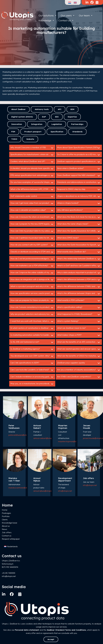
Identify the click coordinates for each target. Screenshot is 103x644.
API (60, 109)
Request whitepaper (11, 539)
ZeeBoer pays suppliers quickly (79, 363)
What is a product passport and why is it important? (33, 287)
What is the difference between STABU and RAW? (79, 287)
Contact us (7, 536)
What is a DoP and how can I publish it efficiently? (79, 266)
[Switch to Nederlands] (11, 547)
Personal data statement (27, 630)
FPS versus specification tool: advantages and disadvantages (33, 176)
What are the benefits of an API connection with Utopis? (79, 342)
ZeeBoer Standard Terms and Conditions (66, 630)
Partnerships (77, 124)
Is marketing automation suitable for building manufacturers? (33, 335)
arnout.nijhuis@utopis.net (44, 491)
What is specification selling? (79, 307)
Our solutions (48, 15)
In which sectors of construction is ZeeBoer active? (33, 328)
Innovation (17, 124)
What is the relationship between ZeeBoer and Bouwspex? (79, 259)
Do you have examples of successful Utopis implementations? (33, 183)
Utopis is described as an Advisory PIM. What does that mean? (79, 196)
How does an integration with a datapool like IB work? (33, 280)
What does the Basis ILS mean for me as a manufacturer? (79, 217)
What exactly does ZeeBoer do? (79, 252)
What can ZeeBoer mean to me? (79, 328)
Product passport (33, 132)
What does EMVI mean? (79, 238)
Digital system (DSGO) (22, 117)
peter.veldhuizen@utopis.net (21, 435)
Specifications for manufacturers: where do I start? (33, 155)
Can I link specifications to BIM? (32, 363)
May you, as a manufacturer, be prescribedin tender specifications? (33, 384)
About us (6, 526)
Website (30, 139)
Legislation (57, 124)
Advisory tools (42, 109)
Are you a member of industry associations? (79, 370)
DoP (44, 117)
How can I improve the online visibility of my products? (33, 273)
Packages (6, 513)
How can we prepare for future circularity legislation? (33, 301)
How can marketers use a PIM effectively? (32, 266)
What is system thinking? (79, 321)
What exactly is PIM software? (79, 301)
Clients (5, 520)
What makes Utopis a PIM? (79, 335)
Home (5, 510)
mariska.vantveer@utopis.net (21, 488)
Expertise (72, 117)
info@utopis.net (65, 491)
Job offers (7, 532)
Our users (68, 15)
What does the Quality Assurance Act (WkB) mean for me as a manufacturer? (79, 231)
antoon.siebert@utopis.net (45, 438)
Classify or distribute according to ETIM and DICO (33, 252)
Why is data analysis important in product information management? (79, 273)
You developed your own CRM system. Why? (32, 356)
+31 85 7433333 (9, 573)
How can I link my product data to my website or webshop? (33, 231)
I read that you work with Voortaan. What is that (32, 321)
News (4, 529)
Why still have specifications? (79, 210)
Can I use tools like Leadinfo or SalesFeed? (32, 370)
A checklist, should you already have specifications (33, 169)
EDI (57, 117)
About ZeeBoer (18, 109)
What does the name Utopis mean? (79, 224)
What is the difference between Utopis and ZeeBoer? (79, 294)
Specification (57, 132)
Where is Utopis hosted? (79, 203)
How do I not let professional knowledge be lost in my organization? (33, 259)
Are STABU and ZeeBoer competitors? (79, 377)
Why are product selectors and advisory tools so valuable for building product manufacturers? (33, 314)
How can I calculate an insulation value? (32, 210)
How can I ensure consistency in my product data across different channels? (33, 307)
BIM (72, 109)
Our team (86, 15)
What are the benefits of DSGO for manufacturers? (79, 356)
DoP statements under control (32, 196)
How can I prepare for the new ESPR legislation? (32, 224)
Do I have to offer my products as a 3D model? (79, 155)
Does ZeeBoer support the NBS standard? (79, 176)
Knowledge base (10, 523)
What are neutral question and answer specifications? (79, 349)
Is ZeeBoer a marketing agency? (32, 349)
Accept (51, 639)
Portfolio (6, 516)
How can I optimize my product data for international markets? (33, 238)
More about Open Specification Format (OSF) (79, 148)
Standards (77, 132)
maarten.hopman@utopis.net (71, 441)
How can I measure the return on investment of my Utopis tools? (33, 217)
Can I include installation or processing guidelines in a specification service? (33, 377)
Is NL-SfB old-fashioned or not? (32, 342)
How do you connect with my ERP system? (32, 245)
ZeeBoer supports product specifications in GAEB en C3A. (79, 162)
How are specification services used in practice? (32, 294)
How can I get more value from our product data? (33, 203)
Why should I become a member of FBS (32, 148)
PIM (13, 132)
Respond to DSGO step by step (79, 189)
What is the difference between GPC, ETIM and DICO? (33, 189)
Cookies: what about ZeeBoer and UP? (32, 162)
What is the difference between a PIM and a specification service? (79, 280)
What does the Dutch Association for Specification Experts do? (79, 245)
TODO (14, 139)
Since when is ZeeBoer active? (79, 169)
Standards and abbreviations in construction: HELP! (79, 183)
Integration (37, 124)
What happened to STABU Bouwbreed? (79, 314)
